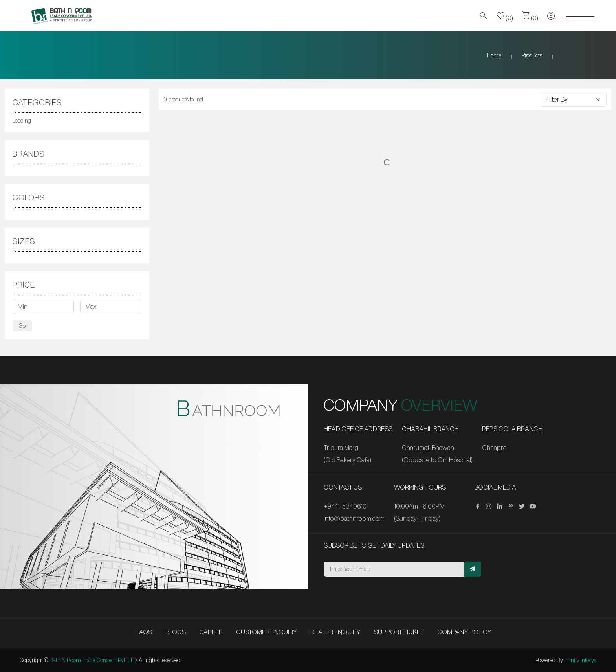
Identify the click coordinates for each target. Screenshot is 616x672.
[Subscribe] (473, 569)
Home (494, 55)
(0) (505, 16)
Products (532, 55)
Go (22, 326)
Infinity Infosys (580, 660)
